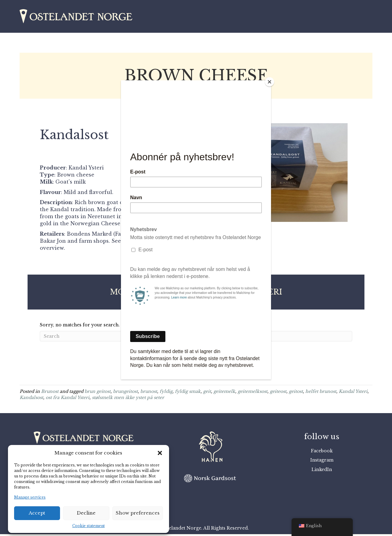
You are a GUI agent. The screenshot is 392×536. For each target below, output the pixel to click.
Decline (86, 513)
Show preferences (138, 513)
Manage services (30, 497)
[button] (160, 453)
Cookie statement (89, 526)
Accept (37, 513)
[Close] (269, 82)
